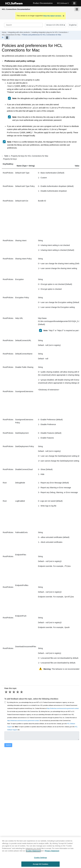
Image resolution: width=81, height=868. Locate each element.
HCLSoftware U (63, 3)
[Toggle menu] (77, 9)
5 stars (22, 691)
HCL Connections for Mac (11, 35)
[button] (3, 61)
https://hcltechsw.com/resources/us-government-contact (63, 708)
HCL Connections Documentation (16, 9)
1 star (6, 691)
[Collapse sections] (3, 38)
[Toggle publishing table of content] (7, 38)
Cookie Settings (40, 859)
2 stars (10, 691)
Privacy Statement (52, 852)
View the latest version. (52, 16)
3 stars (14, 691)
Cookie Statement (33, 852)
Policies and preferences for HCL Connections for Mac (42, 35)
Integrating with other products (19, 32)
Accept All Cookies (40, 865)
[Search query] (23, 25)
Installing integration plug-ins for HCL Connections (49, 32)
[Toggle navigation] (74, 3)
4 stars (18, 691)
